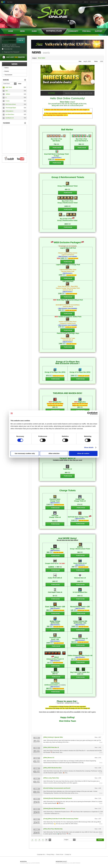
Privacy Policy (50, 855)
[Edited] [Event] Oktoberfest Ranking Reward (58, 798)
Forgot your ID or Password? (12, 52)
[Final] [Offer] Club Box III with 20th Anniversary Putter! (61, 819)
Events (7, 71)
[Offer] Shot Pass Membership (53, 829)
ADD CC (86, 2)
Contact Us (68, 855)
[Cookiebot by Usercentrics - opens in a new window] (89, 413)
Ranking (16, 80)
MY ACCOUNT (94, 2)
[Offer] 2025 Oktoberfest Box (52, 768)
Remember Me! (8, 49)
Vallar (20, 84)
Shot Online (10, 2)
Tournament (8, 75)
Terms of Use (60, 855)
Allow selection (54, 454)
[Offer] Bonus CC (49, 758)
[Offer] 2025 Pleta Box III (51, 747)
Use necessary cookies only (25, 454)
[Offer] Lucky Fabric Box (51, 778)
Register (102, 2)
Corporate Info (41, 855)
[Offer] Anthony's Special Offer (53, 737)
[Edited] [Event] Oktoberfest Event (54, 808)
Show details (89, 448)
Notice (7, 68)
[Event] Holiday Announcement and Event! (57, 788)
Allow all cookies (83, 454)
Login (106, 2)
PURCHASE (68, 193)
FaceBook (14, 123)
